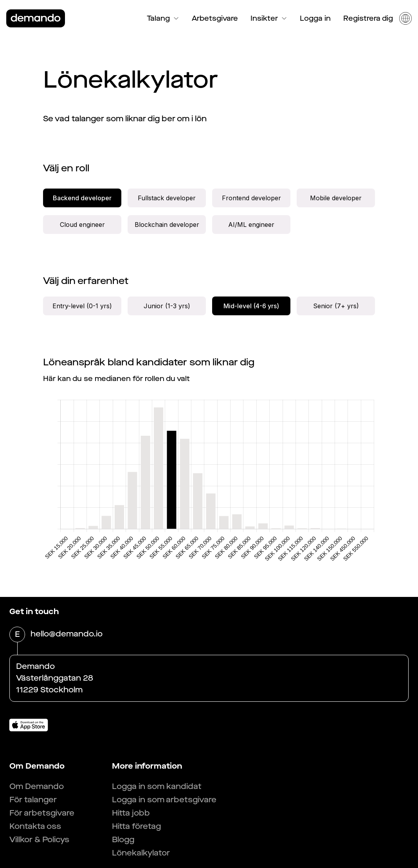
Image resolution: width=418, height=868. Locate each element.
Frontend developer (251, 198)
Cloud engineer (82, 225)
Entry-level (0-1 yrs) (82, 306)
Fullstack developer (167, 198)
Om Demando (37, 786)
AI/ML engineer (251, 225)
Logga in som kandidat (157, 786)
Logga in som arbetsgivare (164, 800)
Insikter (269, 18)
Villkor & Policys (39, 840)
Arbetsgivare (215, 18)
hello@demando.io (67, 634)
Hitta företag (136, 826)
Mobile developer (336, 198)
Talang (163, 18)
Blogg (123, 840)
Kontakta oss (35, 826)
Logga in (315, 18)
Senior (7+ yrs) (336, 306)
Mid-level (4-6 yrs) (251, 306)
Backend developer (82, 198)
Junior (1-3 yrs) (167, 306)
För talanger (33, 800)
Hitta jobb (131, 813)
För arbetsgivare (42, 813)
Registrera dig (368, 18)
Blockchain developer (167, 225)
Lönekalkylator (141, 853)
